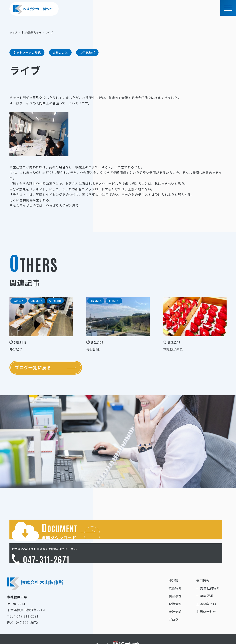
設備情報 (175, 588)
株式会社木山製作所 (33, 10)
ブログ (173, 604)
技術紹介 (175, 573)
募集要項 (207, 580)
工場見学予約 (206, 588)
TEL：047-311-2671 (23, 601)
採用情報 (203, 565)
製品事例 (175, 580)
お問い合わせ (206, 596)
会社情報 (175, 596)
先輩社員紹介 (210, 573)
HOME (173, 565)
